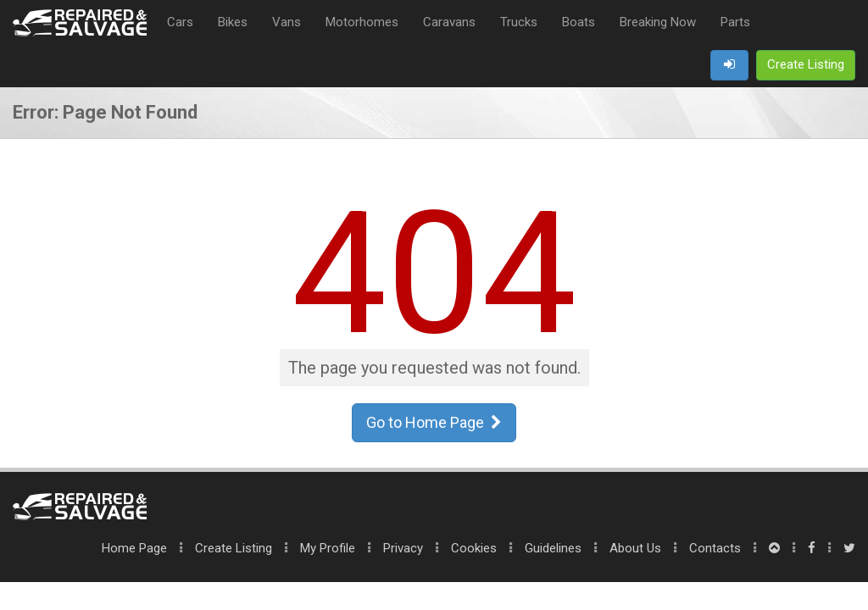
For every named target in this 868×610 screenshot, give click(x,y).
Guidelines (553, 548)
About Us (635, 548)
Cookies (474, 548)
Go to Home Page (434, 422)
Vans (287, 22)
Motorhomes (362, 22)
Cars (180, 22)
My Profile (328, 548)
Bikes (233, 22)
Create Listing (234, 548)
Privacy (403, 548)
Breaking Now (658, 22)
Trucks (519, 22)
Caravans (449, 22)
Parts (735, 22)
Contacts (715, 548)
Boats (579, 22)
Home (134, 548)
